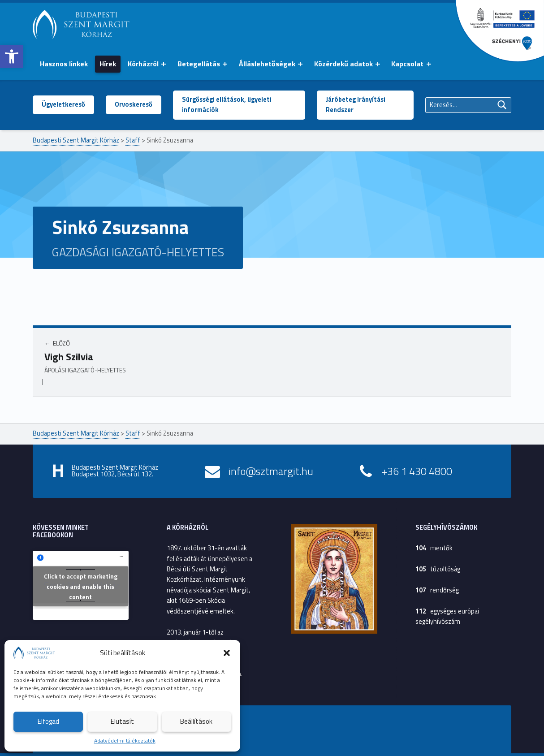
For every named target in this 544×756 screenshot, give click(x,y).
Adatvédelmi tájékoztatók (125, 741)
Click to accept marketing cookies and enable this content (81, 586)
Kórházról (143, 64)
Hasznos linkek (64, 64)
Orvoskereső (134, 104)
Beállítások (196, 721)
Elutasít (122, 721)
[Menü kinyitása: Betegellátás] (225, 64)
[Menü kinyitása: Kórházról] (164, 64)
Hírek (108, 64)
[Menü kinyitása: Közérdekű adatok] (378, 64)
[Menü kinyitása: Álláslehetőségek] (300, 64)
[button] (12, 56)
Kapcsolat (407, 64)
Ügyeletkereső (63, 104)
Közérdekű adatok (343, 64)
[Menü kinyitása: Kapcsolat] (429, 64)
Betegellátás (199, 64)
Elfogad (48, 721)
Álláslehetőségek (267, 64)
